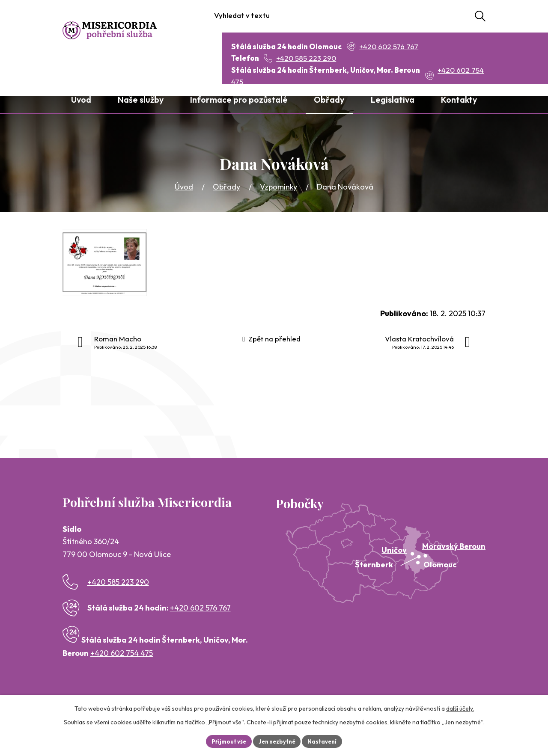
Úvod (184, 187)
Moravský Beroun (454, 546)
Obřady (226, 187)
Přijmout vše (225, 741)
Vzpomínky (278, 187)
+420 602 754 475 (122, 653)
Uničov (394, 550)
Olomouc (440, 565)
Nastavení (326, 741)
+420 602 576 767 (200, 608)
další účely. (460, 707)
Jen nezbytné (277, 741)
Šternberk (374, 565)
